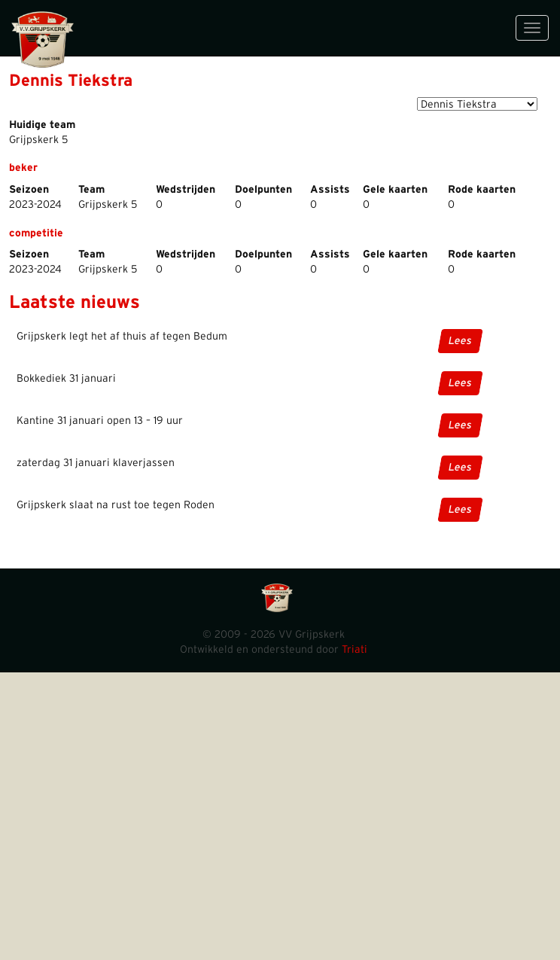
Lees (460, 341)
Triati (355, 650)
